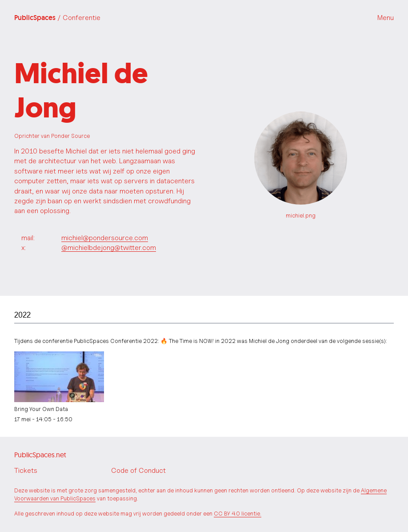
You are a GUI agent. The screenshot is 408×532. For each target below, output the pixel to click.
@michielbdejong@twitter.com (109, 248)
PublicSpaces (57, 18)
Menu (386, 18)
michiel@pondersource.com (105, 238)
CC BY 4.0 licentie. (238, 514)
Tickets (26, 470)
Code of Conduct (138, 470)
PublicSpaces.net (40, 455)
